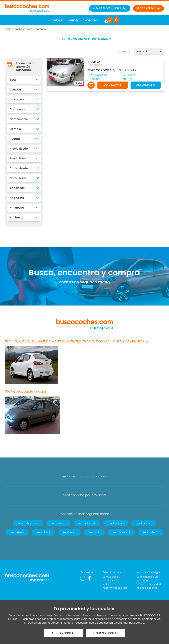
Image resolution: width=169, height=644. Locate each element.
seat (30, 29)
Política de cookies (147, 588)
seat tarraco (121, 532)
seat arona (116, 523)
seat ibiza (43, 532)
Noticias (107, 584)
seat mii (94, 532)
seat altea (58, 523)
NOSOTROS (92, 20)
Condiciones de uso (147, 577)
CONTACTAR (113, 85)
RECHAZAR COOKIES (106, 633)
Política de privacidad (149, 584)
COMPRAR (56, 20)
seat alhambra (28, 523)
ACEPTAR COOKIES (63, 633)
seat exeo (17, 532)
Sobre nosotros (111, 581)
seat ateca (144, 523)
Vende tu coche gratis (115, 588)
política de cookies (96, 623)
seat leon (69, 532)
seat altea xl (87, 523)
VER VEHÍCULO (146, 85)
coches (19, 29)
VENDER (74, 20)
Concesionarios (111, 577)
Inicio (8, 29)
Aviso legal (142, 581)
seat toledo (151, 532)
